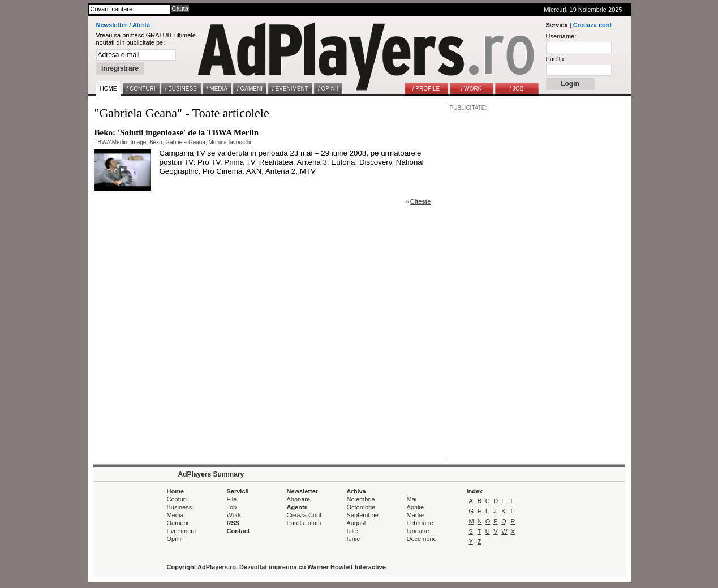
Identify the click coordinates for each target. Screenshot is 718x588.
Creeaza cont (592, 25)
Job (232, 507)
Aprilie (416, 507)
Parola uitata (304, 523)
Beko (156, 142)
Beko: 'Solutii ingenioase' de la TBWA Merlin (177, 132)
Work (234, 515)
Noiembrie (361, 499)
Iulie (352, 531)
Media (175, 515)
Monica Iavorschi (229, 142)
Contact (238, 531)
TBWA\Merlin (111, 142)
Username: (561, 36)
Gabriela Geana (185, 142)
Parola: (556, 59)
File (232, 499)
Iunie (354, 539)
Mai (412, 499)
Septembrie (363, 515)
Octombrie (361, 507)
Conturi (177, 499)
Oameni (178, 523)
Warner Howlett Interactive (347, 567)
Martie (416, 515)
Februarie (420, 523)
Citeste (421, 201)
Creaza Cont (304, 515)
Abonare (299, 499)
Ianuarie (418, 531)
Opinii (175, 539)
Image (139, 142)
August (356, 523)
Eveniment (182, 531)
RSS (233, 523)
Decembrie (422, 539)
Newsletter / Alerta (123, 25)
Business (180, 507)
